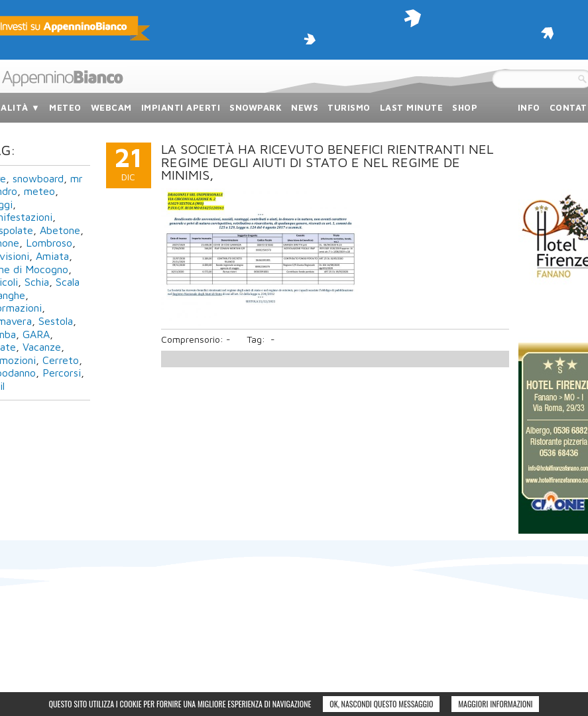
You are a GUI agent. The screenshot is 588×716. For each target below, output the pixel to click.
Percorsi (62, 373)
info (529, 107)
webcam (111, 107)
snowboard (38, 178)
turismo (349, 107)
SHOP (465, 107)
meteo (65, 107)
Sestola (56, 321)
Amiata (52, 256)
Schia (37, 282)
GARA (36, 334)
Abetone (60, 230)
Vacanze (42, 347)
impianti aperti (181, 107)
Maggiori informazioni (495, 704)
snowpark (256, 107)
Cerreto (61, 360)
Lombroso (49, 243)
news (305, 107)
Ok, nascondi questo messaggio (381, 704)
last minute (412, 107)
